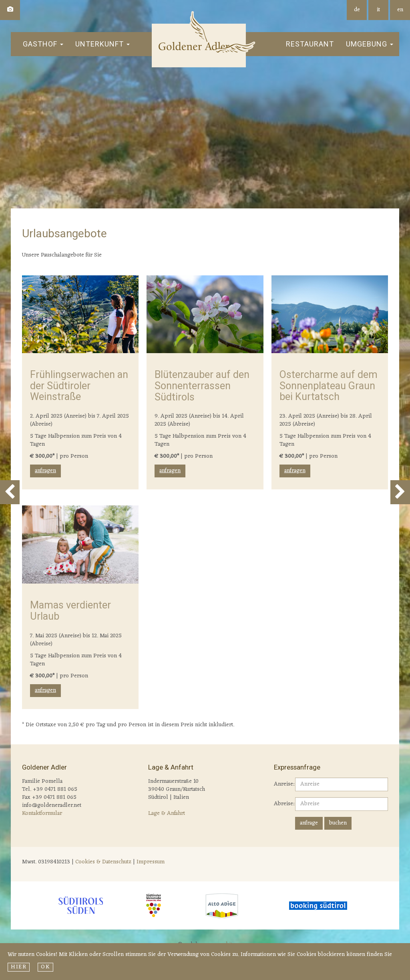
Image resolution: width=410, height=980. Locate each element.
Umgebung (370, 44)
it (378, 10)
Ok (45, 967)
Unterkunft (102, 44)
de (357, 10)
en (400, 10)
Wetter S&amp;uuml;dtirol (334, 863)
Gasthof (43, 44)
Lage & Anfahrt (167, 813)
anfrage (309, 823)
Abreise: (281, 803)
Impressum (151, 862)
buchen (338, 823)
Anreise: (281, 784)
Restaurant (310, 44)
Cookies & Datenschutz (103, 862)
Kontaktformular (42, 813)
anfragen (45, 471)
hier (19, 967)
